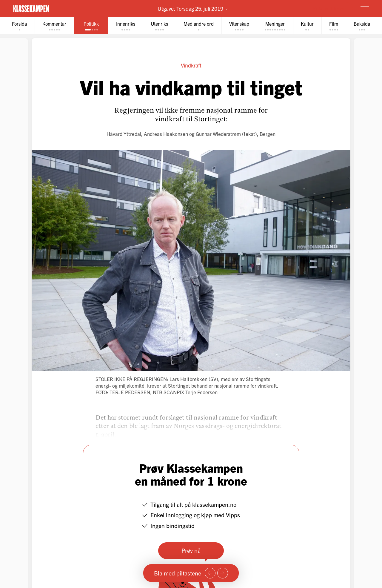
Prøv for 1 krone (329, 8)
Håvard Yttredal (124, 134)
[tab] (19, 26)
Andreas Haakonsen (166, 134)
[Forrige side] (210, 573)
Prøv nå (191, 550)
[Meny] (365, 9)
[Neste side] (223, 573)
